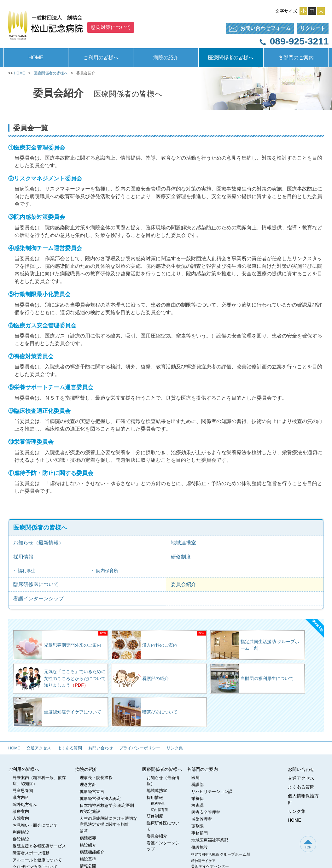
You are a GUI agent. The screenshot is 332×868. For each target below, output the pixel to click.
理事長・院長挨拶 (96, 778)
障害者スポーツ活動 (31, 853)
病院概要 (88, 838)
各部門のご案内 (296, 58)
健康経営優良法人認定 (100, 799)
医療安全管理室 (206, 812)
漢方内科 (21, 798)
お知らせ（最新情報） (38, 543)
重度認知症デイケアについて (58, 712)
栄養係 (198, 799)
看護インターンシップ (38, 598)
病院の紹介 (166, 58)
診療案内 (21, 812)
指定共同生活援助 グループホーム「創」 (255, 645)
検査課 (198, 806)
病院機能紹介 (92, 852)
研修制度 (181, 557)
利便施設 (21, 832)
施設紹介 (88, 845)
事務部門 (200, 833)
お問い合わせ (101, 748)
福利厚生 (26, 571)
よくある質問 (70, 748)
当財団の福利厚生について (252, 678)
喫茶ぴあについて (145, 712)
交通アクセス (39, 748)
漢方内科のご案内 (145, 645)
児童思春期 (23, 791)
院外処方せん (25, 805)
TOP (308, 844)
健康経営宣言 (92, 792)
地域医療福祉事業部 (210, 840)
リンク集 (175, 748)
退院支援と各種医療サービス (39, 846)
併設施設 (21, 839)
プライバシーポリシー (140, 748)
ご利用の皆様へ (101, 58)
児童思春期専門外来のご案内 (58, 645)
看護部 (198, 785)
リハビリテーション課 (212, 792)
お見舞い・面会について (35, 825)
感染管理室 (202, 819)
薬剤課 (198, 826)
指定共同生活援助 (221, 854)
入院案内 (21, 818)
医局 (195, 778)
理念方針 (88, 785)
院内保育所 (107, 571)
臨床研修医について (36, 584)
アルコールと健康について (37, 860)
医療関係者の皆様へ (231, 58)
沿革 (84, 831)
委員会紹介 (183, 584)
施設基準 (88, 859)
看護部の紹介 (140, 678)
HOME (36, 58)
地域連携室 (183, 543)
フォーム (258, 29)
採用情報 (23, 557)
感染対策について (111, 27)
